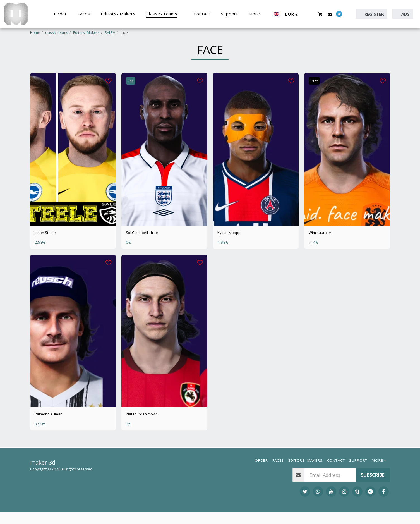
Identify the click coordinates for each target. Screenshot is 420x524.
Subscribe (373, 487)
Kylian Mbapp (232, 247)
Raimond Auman (53, 431)
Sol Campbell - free (146, 247)
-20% (315, 95)
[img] (73, 164)
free (132, 95)
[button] (311, 14)
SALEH (110, 32)
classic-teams (57, 32)
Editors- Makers (86, 32)
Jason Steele (48, 247)
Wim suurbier (324, 247)
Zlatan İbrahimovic (146, 431)
